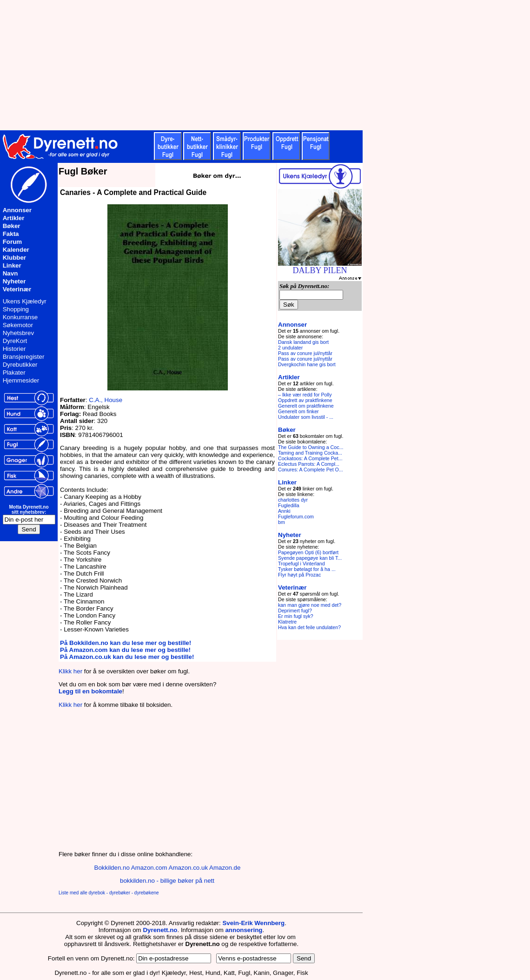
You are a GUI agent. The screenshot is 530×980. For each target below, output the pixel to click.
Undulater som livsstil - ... (306, 417)
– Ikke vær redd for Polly (305, 395)
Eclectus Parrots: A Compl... (309, 464)
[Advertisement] (228, 65)
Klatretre (287, 622)
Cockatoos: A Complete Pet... (310, 458)
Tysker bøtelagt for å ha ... (307, 569)
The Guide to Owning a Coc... (311, 447)
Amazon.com (149, 868)
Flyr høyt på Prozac (299, 575)
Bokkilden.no (112, 868)
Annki (284, 511)
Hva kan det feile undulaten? (309, 627)
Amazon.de (225, 868)
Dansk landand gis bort (303, 342)
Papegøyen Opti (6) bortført (308, 552)
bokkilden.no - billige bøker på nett (167, 881)
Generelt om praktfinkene (306, 406)
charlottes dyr (293, 500)
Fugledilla (289, 505)
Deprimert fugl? (295, 611)
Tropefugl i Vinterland (301, 564)
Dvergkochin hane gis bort (307, 364)
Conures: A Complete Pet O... (311, 470)
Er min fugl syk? (296, 616)
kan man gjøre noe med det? (310, 605)
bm (282, 522)
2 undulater (290, 348)
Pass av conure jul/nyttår (305, 353)
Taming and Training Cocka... (310, 453)
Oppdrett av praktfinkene (305, 400)
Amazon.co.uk (188, 868)
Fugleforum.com (296, 517)
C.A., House (106, 400)
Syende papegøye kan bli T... (310, 558)
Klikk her (70, 671)
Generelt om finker (298, 411)
